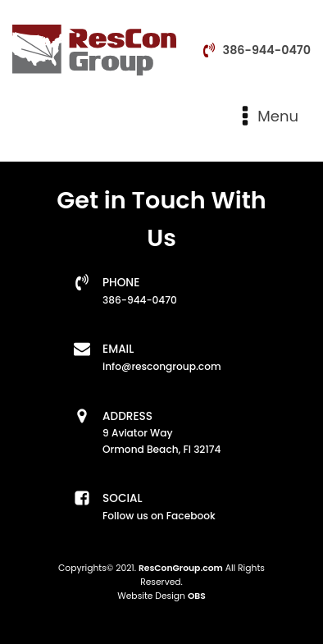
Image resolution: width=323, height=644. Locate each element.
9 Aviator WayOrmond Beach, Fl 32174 (161, 441)
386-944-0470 (267, 50)
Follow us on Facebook (159, 516)
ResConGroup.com (181, 568)
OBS (197, 596)
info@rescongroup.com (162, 366)
